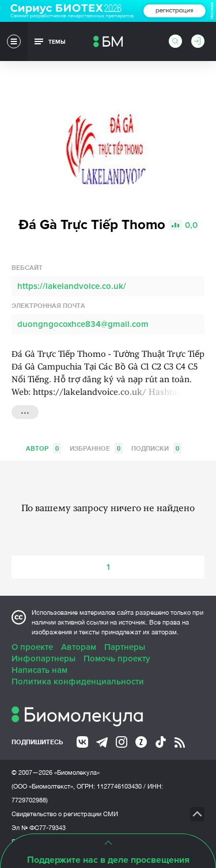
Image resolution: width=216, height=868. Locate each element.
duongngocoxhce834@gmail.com (83, 324)
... (25, 411)
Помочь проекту (117, 658)
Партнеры (125, 647)
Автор (43, 448)
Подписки (156, 448)
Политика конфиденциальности (78, 682)
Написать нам (39, 670)
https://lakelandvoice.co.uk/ (72, 286)
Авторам (79, 647)
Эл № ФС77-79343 (39, 828)
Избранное (96, 448)
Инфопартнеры (43, 658)
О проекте (32, 647)
